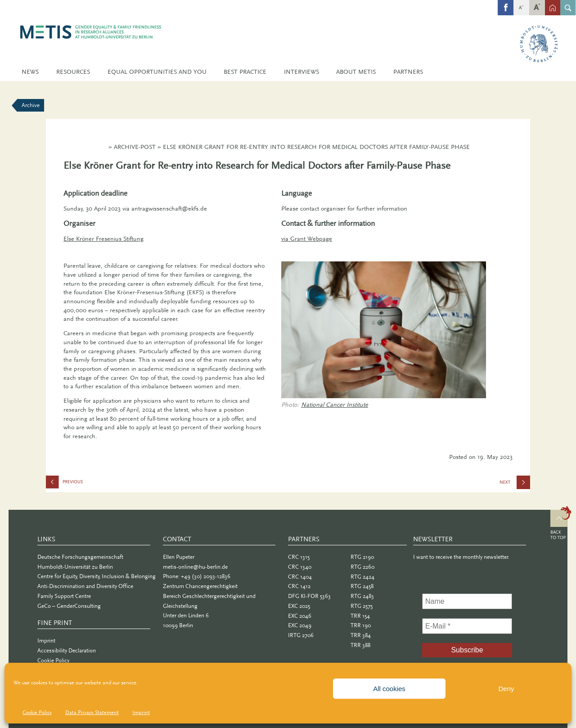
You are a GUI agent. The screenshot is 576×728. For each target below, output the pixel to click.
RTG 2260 (362, 567)
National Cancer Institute (335, 405)
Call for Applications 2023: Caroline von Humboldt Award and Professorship (515, 485)
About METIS (356, 72)
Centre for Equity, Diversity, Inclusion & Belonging (97, 576)
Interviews (301, 72)
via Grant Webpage (307, 239)
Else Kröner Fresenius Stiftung (103, 239)
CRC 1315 (299, 557)
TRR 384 (361, 635)
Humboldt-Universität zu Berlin (75, 567)
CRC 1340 (300, 567)
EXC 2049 (300, 625)
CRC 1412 (299, 586)
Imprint (141, 712)
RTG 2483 (362, 596)
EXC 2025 (299, 606)
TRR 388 (360, 645)
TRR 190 (361, 625)
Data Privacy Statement (92, 712)
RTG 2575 (362, 606)
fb (506, 3)
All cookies (389, 689)
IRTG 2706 (301, 635)
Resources (73, 72)
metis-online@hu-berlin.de (195, 567)
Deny (506, 689)
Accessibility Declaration (67, 650)
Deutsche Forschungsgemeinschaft (80, 557)
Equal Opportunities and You (157, 72)
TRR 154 (360, 616)
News (30, 72)
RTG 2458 (362, 586)
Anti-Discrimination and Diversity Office (85, 586)
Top (561, 524)
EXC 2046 (300, 616)
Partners (408, 72)
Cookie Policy (37, 712)
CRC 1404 (300, 577)
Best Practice (245, 72)
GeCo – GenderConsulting (69, 606)
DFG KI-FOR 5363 (309, 596)
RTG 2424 (362, 577)
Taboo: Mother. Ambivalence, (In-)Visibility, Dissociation (91, 484)
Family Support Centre (64, 596)
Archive (31, 105)
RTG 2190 (362, 557)
